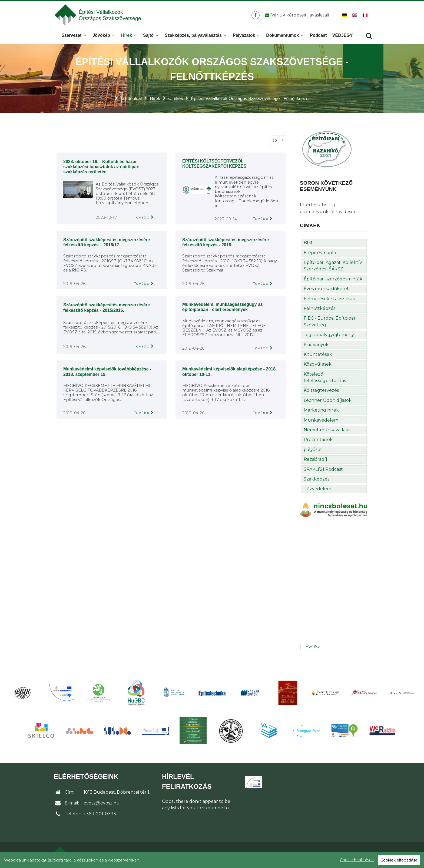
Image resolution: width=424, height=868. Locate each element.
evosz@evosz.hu (102, 805)
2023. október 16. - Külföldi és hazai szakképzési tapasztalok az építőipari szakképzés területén (101, 168)
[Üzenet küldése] (296, 16)
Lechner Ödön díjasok (328, 402)
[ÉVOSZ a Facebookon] (255, 16)
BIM (308, 244)
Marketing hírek (321, 412)
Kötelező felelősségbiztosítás (325, 379)
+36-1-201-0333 (100, 815)
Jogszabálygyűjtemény (329, 336)
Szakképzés (317, 481)
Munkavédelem (321, 422)
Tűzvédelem (317, 490)
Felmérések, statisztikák (329, 300)
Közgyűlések (318, 366)
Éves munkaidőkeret (326, 290)
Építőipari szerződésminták (333, 281)
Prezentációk (318, 441)
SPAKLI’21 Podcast (323, 471)
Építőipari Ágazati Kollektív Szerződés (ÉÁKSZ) (333, 267)
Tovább (142, 219)
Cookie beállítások (357, 860)
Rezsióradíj (315, 461)
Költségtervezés (321, 392)
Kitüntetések (318, 356)
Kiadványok (316, 346)
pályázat (313, 451)
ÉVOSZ (313, 648)
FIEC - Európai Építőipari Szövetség (330, 323)
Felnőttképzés (319, 310)
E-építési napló (320, 254)
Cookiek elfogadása (399, 860)
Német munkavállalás (327, 431)
